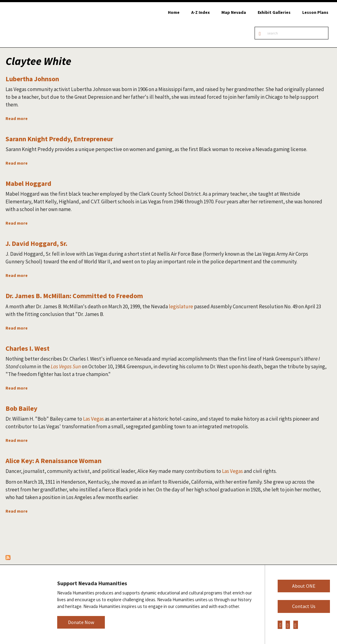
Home (174, 12)
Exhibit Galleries (274, 12)
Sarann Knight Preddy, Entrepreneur (59, 139)
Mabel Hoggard (28, 183)
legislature (181, 306)
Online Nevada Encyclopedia (37, 25)
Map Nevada (234, 12)
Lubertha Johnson (32, 79)
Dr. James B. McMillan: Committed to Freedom (74, 296)
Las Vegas (93, 419)
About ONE (304, 586)
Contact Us (304, 606)
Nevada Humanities (24, 604)
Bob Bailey (21, 408)
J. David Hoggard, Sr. (36, 243)
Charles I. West (28, 348)
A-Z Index (200, 12)
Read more (17, 118)
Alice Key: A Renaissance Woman (54, 461)
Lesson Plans (315, 12)
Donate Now (81, 622)
